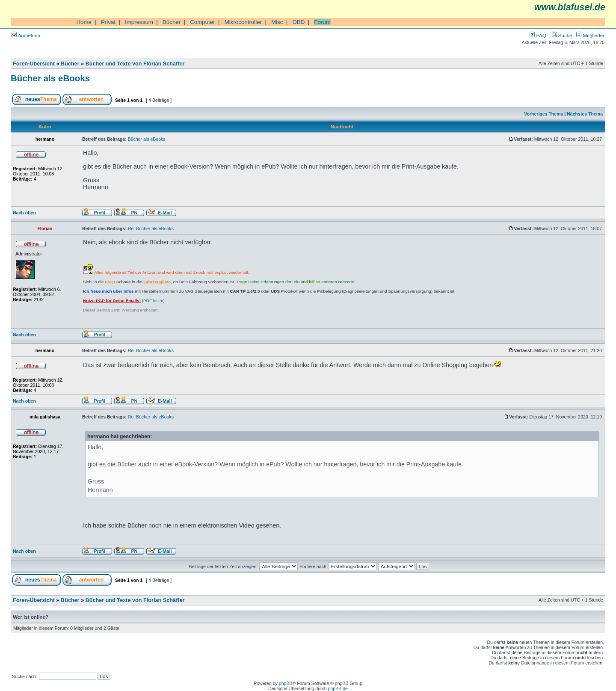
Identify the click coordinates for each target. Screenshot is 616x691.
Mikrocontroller (243, 22)
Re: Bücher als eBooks (151, 228)
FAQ (538, 35)
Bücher (172, 22)
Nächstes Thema (585, 114)
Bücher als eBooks (50, 78)
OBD (298, 22)
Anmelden (26, 35)
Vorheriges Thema (543, 114)
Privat (108, 22)
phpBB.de (338, 688)
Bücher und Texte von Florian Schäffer (135, 64)
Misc (277, 22)
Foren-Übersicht (34, 64)
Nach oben (24, 213)
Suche (562, 35)
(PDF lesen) (124, 301)
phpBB (286, 683)
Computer (203, 22)
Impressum (139, 22)
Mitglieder (590, 35)
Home (84, 22)
